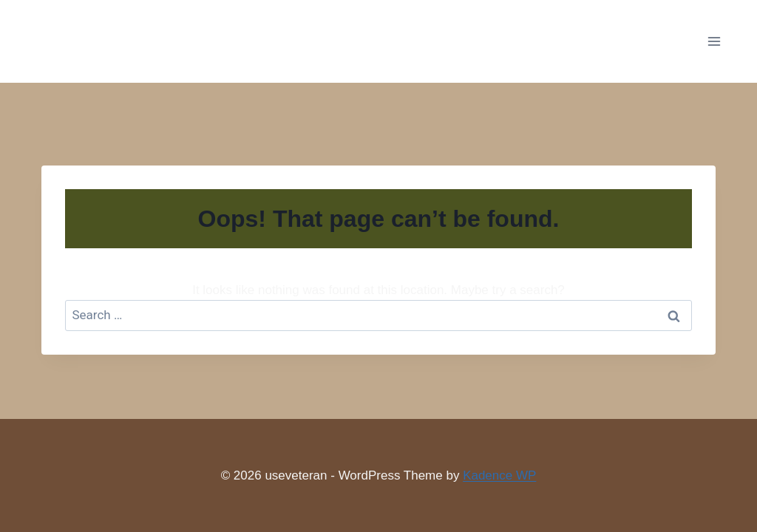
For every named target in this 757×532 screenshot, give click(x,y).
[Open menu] (714, 41)
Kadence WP (499, 475)
